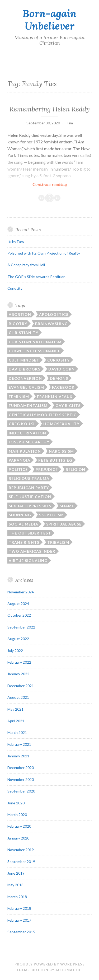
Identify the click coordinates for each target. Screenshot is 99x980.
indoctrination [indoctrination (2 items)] (27, 433)
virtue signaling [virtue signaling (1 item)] (28, 561)
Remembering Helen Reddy (50, 109)
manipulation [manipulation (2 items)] (25, 451)
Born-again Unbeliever (49, 20)
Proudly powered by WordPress (50, 964)
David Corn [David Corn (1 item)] (62, 369)
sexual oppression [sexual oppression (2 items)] (30, 506)
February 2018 (19, 908)
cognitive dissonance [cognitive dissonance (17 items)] (35, 351)
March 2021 (17, 732)
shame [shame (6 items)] (67, 506)
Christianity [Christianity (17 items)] (23, 333)
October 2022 (19, 615)
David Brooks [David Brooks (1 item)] (25, 369)
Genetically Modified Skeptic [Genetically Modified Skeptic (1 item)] (43, 415)
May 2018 (15, 885)
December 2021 (21, 686)
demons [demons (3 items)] (59, 378)
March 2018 (17, 897)
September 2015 (21, 932)
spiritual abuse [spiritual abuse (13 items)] (64, 524)
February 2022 (19, 662)
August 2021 (18, 697)
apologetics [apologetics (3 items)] (54, 314)
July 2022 (15, 651)
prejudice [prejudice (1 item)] (47, 469)
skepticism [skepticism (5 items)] (51, 515)
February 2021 (19, 744)
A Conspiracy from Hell (26, 265)
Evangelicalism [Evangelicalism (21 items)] (26, 387)
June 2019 (16, 873)
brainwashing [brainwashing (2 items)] (51, 324)
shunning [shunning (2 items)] (20, 515)
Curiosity (15, 288)
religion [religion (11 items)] (76, 469)
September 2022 (21, 627)
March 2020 (17, 815)
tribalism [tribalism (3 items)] (58, 542)
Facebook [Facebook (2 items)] (63, 387)
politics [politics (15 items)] (18, 469)
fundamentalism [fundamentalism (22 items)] (28, 405)
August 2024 (18, 604)
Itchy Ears (16, 242)
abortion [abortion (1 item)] (20, 314)
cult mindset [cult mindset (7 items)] (24, 360)
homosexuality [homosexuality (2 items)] (61, 424)
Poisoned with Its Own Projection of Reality (44, 253)
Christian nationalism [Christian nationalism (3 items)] (35, 342)
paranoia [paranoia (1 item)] (20, 460)
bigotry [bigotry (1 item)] (18, 324)
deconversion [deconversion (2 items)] (25, 378)
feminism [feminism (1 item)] (19, 397)
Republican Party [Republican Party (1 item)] (29, 488)
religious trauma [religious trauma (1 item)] (29, 478)
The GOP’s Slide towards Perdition (36, 277)
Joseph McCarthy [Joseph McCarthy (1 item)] (29, 442)
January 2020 (18, 838)
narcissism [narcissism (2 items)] (61, 451)
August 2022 (18, 639)
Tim (70, 123)
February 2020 (19, 826)
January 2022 (18, 674)
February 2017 (19, 920)
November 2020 (21, 779)
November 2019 (21, 850)
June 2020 (16, 803)
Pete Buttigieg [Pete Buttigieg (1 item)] (55, 460)
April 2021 (16, 721)
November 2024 (21, 592)
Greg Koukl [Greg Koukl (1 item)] (22, 424)
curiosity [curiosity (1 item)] (58, 360)
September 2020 (21, 791)
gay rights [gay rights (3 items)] (68, 405)
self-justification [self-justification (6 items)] (30, 497)
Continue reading (62, 184)
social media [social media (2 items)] (23, 524)
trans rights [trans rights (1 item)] (24, 542)
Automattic (69, 970)
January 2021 (18, 756)
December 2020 (21, 768)
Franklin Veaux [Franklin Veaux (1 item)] (55, 397)
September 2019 (21, 862)
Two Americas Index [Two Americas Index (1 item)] (32, 551)
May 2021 (15, 709)
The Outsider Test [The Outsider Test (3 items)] (30, 533)
